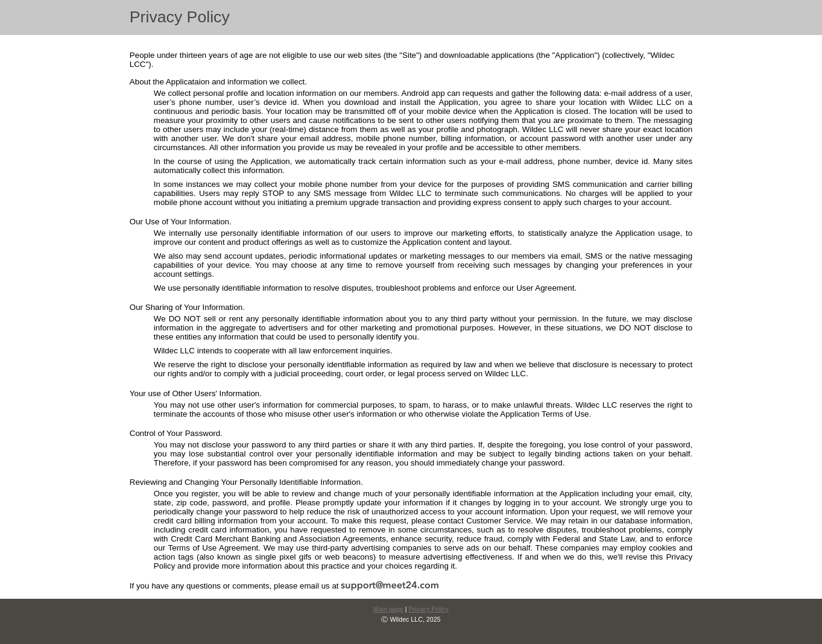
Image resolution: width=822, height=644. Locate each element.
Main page (388, 609)
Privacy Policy (429, 609)
